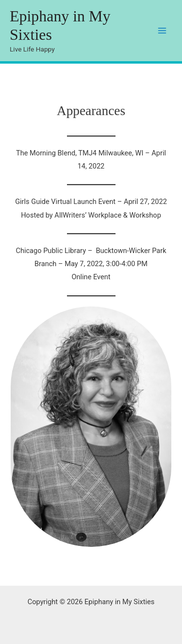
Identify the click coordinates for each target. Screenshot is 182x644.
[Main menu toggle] (162, 31)
